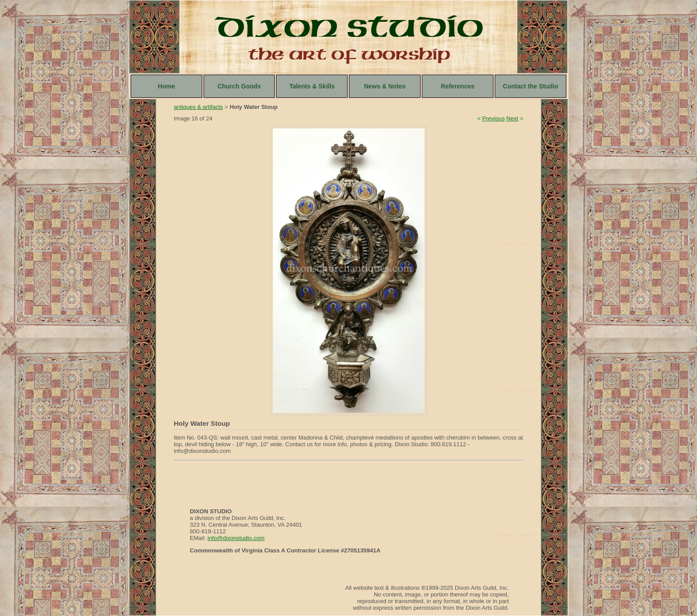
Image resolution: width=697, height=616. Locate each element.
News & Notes (385, 86)
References (458, 86)
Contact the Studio (530, 86)
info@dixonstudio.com (236, 538)
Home (166, 86)
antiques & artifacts (198, 107)
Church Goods (239, 86)
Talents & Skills (312, 86)
